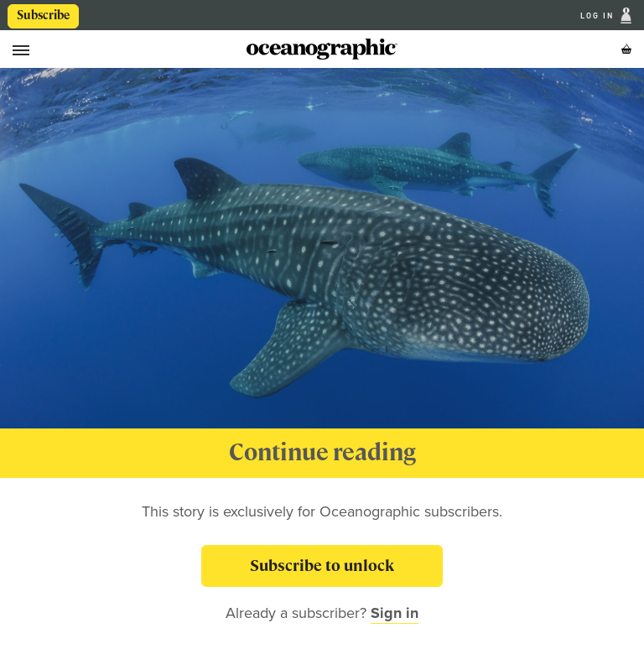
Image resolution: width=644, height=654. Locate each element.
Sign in (395, 613)
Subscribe (43, 15)
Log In (599, 16)
